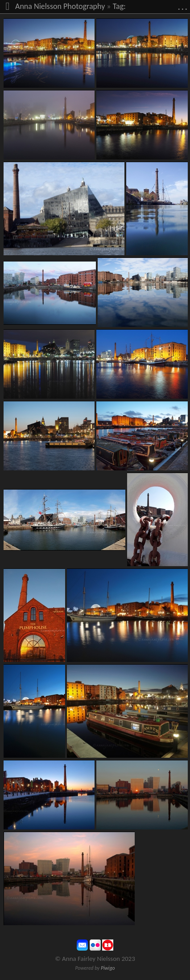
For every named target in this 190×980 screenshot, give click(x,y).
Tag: (119, 6)
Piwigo (108, 968)
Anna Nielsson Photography (60, 6)
